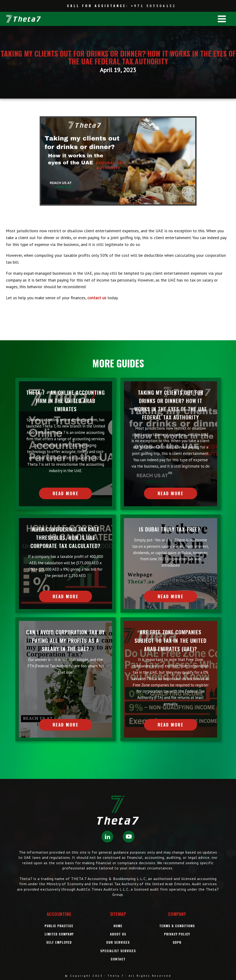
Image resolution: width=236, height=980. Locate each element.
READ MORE (66, 493)
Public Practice (59, 926)
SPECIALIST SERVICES (118, 951)
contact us (97, 298)
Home (118, 926)
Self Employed (59, 942)
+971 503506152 (154, 6)
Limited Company (59, 934)
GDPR (177, 942)
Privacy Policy (177, 934)
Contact (118, 959)
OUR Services (118, 942)
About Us (118, 934)
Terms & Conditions (177, 926)
